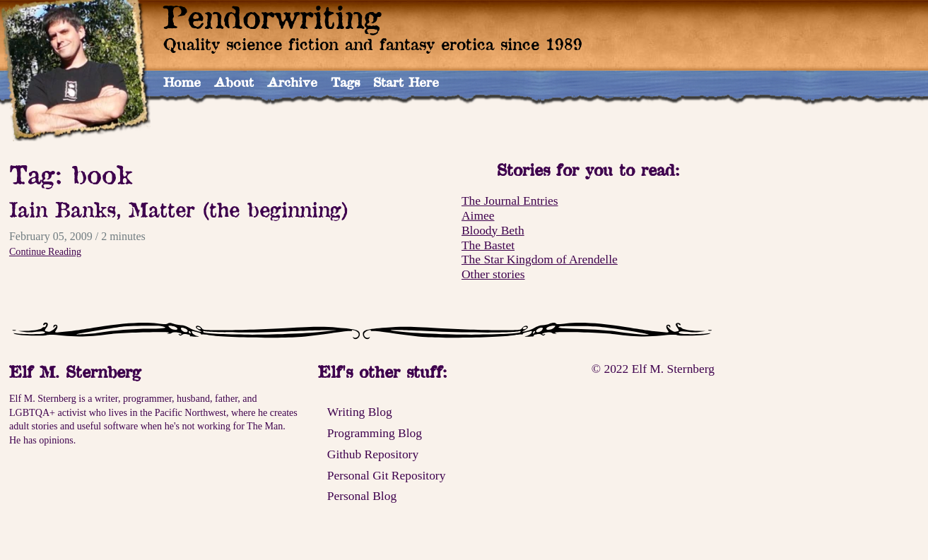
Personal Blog (362, 496)
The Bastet (488, 245)
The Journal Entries (510, 201)
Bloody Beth (493, 230)
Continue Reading (45, 251)
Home (182, 82)
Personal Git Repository (387, 475)
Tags (345, 82)
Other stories (493, 274)
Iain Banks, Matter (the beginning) (179, 209)
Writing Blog (360, 412)
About (234, 82)
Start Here (406, 82)
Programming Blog (375, 433)
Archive (292, 82)
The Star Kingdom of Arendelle (540, 259)
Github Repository (373, 454)
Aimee (478, 215)
